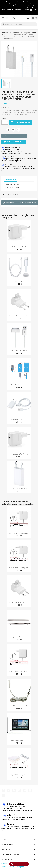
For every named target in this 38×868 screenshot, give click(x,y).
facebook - (5, 867)
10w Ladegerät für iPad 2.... (19, 454)
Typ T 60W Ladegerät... (19, 775)
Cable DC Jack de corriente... (19, 706)
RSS (14, 790)
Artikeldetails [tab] (11, 180)
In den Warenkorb (21, 122)
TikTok (3, 796)
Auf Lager (8, 187)
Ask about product (14, 142)
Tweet (13, 130)
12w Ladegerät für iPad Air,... (19, 247)
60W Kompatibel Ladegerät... (19, 671)
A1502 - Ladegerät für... (19, 740)
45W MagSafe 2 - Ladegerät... (19, 568)
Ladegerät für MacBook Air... (19, 637)
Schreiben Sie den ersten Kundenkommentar (20, 203)
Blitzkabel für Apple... (19, 281)
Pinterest (18, 130)
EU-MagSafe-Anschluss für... (19, 316)
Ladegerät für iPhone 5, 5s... (19, 489)
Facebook (3, 790)
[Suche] (19, 24)
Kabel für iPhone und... (19, 385)
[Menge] (4, 122)
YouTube (19, 790)
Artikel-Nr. (8, 185)
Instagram (30, 790)
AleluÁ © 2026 (6, 863)
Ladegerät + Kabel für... (19, 420)
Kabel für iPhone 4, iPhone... (19, 350)
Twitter (9, 790)
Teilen (8, 130)
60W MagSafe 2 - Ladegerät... (19, 533)
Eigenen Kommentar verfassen (14, 136)
